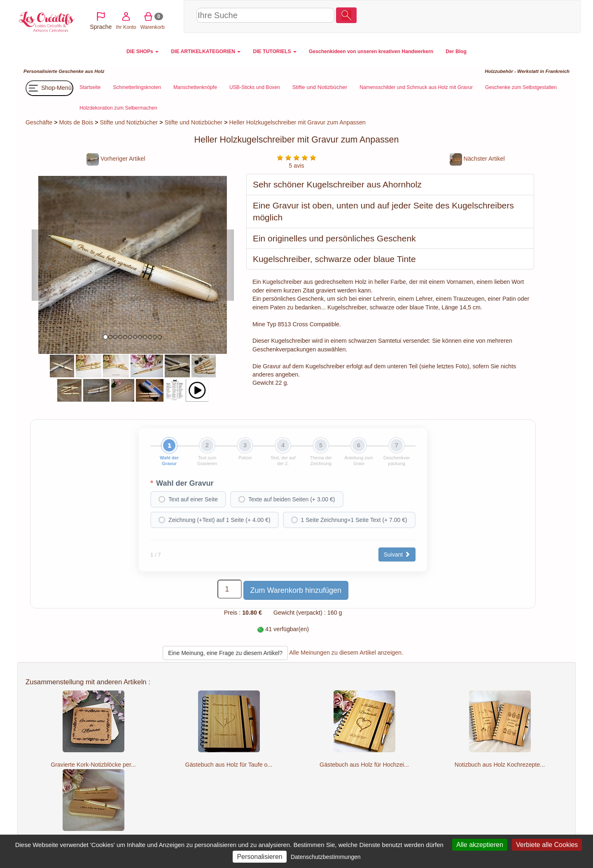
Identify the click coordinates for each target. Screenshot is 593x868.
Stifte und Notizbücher (129, 122)
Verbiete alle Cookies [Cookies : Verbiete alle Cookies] (547, 845)
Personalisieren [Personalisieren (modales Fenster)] (259, 857)
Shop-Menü (49, 88)
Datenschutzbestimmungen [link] (326, 857)
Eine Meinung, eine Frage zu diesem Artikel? (225, 653)
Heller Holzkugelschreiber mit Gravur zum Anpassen (297, 122)
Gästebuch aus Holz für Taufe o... (229, 765)
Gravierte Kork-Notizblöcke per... (93, 765)
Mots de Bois (76, 122)
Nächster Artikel (477, 159)
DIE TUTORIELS (275, 51)
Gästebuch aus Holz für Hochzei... (364, 765)
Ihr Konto (500, 16)
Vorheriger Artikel (116, 159)
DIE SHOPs (142, 51)
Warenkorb (527, 16)
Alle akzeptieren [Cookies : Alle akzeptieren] (480, 845)
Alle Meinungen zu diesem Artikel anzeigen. (346, 653)
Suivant (397, 554)
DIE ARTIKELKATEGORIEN (206, 51)
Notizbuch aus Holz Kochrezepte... (500, 765)
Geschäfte (39, 122)
